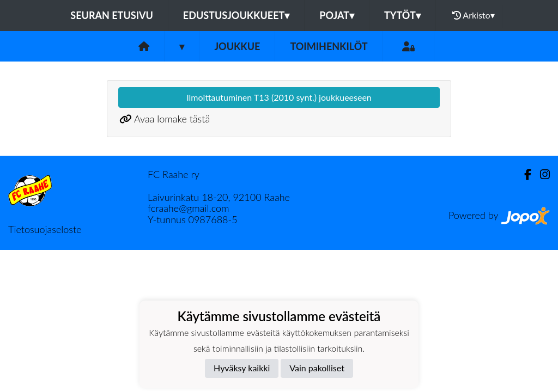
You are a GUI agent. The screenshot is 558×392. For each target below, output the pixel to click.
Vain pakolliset (317, 368)
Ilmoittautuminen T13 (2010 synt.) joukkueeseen (279, 97)
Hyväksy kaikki (242, 368)
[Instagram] (541, 174)
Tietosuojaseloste (45, 229)
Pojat (337, 15)
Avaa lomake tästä (172, 119)
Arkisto (474, 15)
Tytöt (402, 15)
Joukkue (237, 46)
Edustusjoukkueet (236, 15)
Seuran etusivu (112, 15)
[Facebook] (523, 174)
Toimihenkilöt (329, 46)
